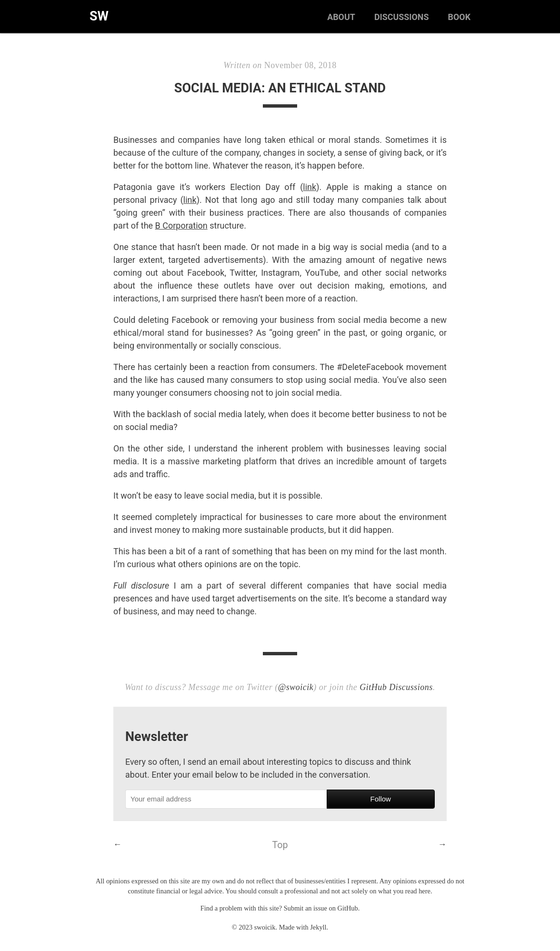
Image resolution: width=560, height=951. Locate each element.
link (310, 187)
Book (459, 17)
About (340, 17)
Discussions (401, 17)
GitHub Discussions (396, 687)
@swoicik (296, 687)
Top (280, 845)
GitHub (348, 909)
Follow (381, 799)
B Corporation (181, 225)
